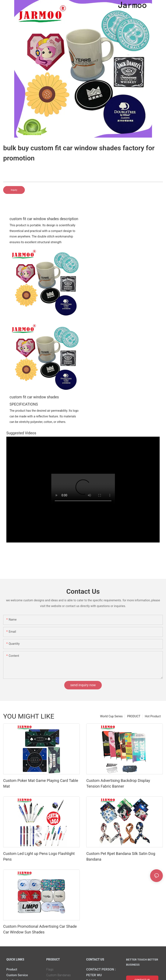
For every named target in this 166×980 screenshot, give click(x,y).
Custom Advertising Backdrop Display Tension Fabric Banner (118, 783)
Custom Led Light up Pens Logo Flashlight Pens (39, 856)
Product (12, 969)
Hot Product (153, 716)
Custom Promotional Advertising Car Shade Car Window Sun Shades (40, 929)
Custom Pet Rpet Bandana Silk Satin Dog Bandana (121, 856)
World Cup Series (111, 716)
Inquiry (14, 190)
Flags (50, 969)
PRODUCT (134, 716)
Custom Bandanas (60, 975)
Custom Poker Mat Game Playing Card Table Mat (41, 783)
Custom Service (18, 975)
